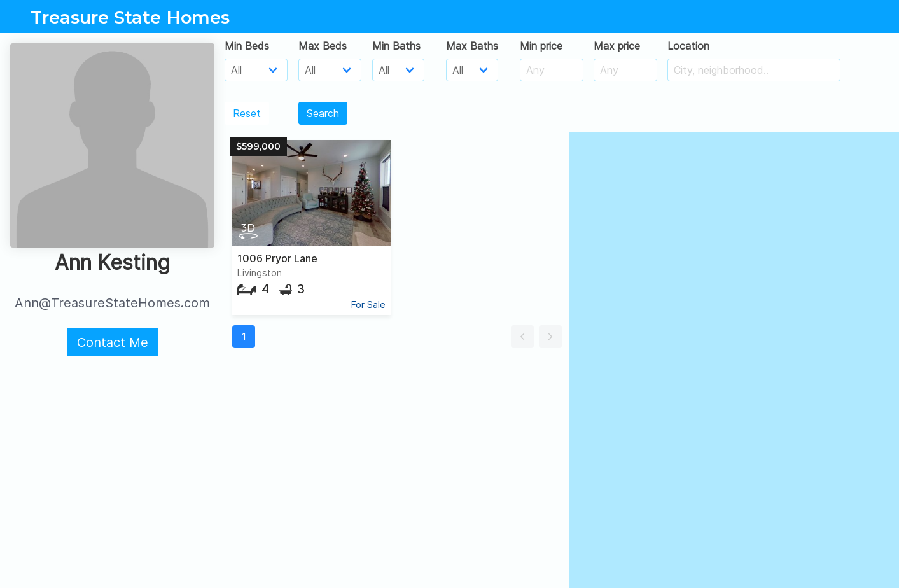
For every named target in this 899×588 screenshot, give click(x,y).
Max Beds (323, 46)
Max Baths (472, 46)
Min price (541, 46)
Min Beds (247, 46)
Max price (617, 46)
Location (688, 46)
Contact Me (113, 342)
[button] (522, 337)
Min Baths (396, 46)
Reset (247, 113)
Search (323, 113)
